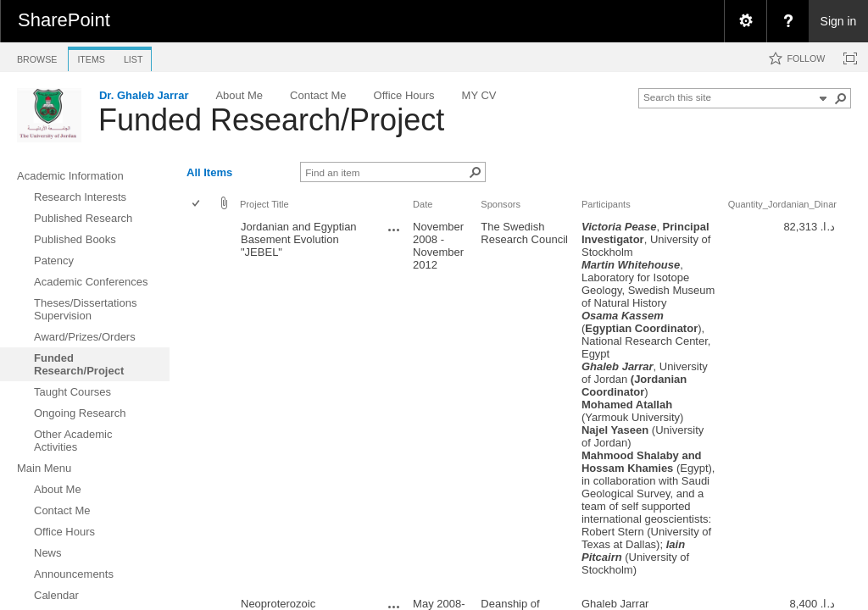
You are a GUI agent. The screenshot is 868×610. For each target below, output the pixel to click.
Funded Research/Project (271, 120)
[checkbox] (197, 205)
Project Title (264, 204)
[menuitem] (745, 21)
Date (423, 204)
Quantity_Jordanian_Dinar (782, 204)
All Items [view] (209, 172)
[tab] (37, 56)
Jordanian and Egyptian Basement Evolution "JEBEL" (299, 239)
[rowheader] (200, 405)
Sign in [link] (839, 21)
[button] (841, 98)
